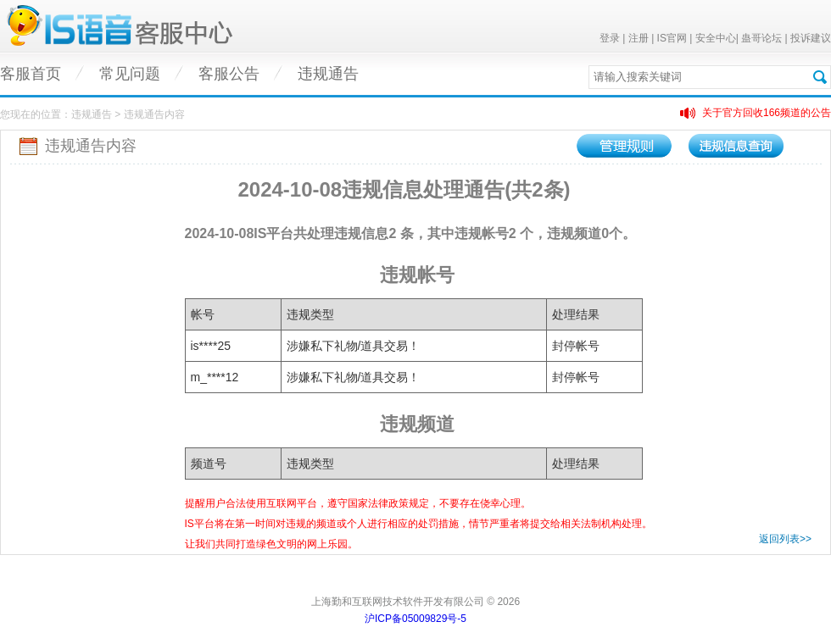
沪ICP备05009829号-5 (415, 619)
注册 (639, 38)
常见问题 (130, 74)
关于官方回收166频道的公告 (767, 113)
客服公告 (229, 74)
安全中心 (716, 38)
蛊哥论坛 (761, 38)
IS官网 (672, 38)
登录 (610, 38)
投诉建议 (811, 38)
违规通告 (328, 74)
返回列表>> (785, 539)
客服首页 (31, 74)
